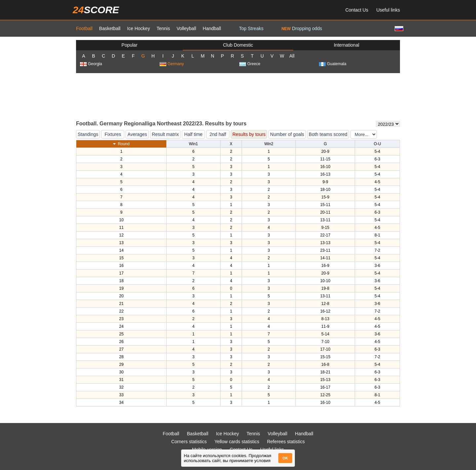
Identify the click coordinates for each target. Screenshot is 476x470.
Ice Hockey (138, 28)
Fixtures (113, 134)
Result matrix (165, 134)
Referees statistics (286, 442)
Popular (130, 45)
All (292, 56)
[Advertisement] (238, 96)
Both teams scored (328, 134)
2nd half (218, 134)
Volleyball (186, 28)
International (347, 45)
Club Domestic (238, 45)
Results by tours (249, 134)
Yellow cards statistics (237, 442)
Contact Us (357, 10)
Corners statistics (189, 442)
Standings (88, 134)
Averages (137, 134)
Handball (212, 28)
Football (84, 28)
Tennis (163, 28)
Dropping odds (302, 28)
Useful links (388, 10)
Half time (193, 134)
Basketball (110, 28)
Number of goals (287, 134)
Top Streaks (251, 28)
